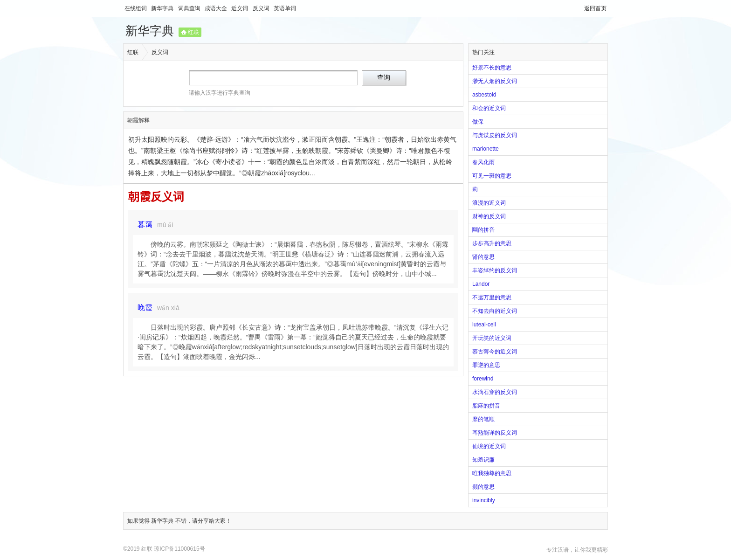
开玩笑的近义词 (492, 338)
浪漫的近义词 (489, 203)
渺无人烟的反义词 (495, 81)
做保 (478, 122)
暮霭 (145, 225)
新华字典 (163, 8)
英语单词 (285, 8)
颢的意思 (483, 487)
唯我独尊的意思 (492, 473)
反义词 (262, 8)
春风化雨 (483, 162)
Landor (481, 284)
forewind (483, 379)
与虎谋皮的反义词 (495, 135)
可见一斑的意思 (492, 176)
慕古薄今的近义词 (495, 352)
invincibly (484, 500)
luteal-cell (484, 325)
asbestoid (484, 95)
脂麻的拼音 (486, 406)
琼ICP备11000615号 (179, 549)
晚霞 (145, 308)
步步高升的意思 (492, 243)
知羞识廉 (483, 460)
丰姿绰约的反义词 (495, 270)
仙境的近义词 (489, 446)
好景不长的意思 (492, 68)
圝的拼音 (483, 230)
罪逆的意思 (486, 365)
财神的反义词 (489, 216)
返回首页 (595, 8)
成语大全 (217, 8)
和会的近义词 (489, 108)
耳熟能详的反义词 (495, 433)
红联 (193, 32)
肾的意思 (483, 257)
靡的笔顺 (483, 419)
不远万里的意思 (492, 297)
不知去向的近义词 (495, 311)
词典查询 (190, 8)
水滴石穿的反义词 (495, 392)
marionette (486, 149)
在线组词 (136, 8)
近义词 (240, 8)
